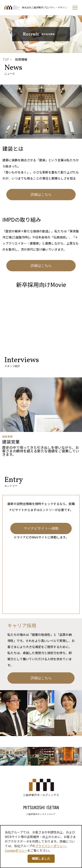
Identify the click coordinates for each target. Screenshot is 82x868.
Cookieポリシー (16, 850)
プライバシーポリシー (51, 846)
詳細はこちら (41, 194)
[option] (41, 417)
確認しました (41, 858)
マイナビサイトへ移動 (41, 528)
